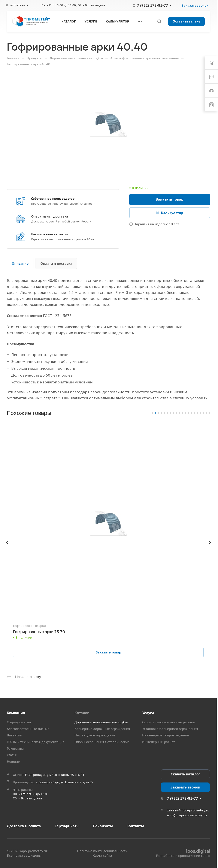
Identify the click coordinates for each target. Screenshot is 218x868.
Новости (13, 762)
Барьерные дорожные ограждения (102, 729)
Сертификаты (67, 826)
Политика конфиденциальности (102, 851)
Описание (20, 263)
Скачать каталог (185, 774)
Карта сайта (102, 855)
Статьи (12, 755)
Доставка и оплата (24, 826)
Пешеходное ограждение (95, 735)
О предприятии (19, 722)
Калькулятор (172, 213)
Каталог (82, 713)
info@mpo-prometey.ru (187, 815)
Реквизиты (15, 749)
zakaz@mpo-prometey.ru (188, 810)
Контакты (135, 826)
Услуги (148, 713)
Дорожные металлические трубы (101, 722)
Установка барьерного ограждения (170, 729)
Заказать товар (170, 199)
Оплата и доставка (56, 263)
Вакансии (14, 735)
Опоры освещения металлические (102, 742)
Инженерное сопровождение (166, 735)
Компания (16, 713)
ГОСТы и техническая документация (36, 742)
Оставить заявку (186, 21)
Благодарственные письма (28, 729)
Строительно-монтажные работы (169, 722)
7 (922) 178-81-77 (153, 5)
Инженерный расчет (159, 742)
